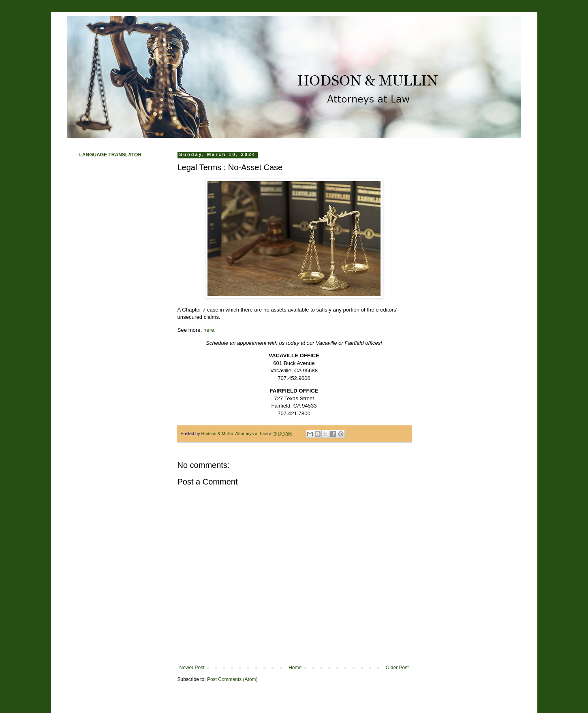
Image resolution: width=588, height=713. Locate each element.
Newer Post (192, 668)
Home (295, 668)
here (209, 330)
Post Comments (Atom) (232, 679)
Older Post (397, 668)
